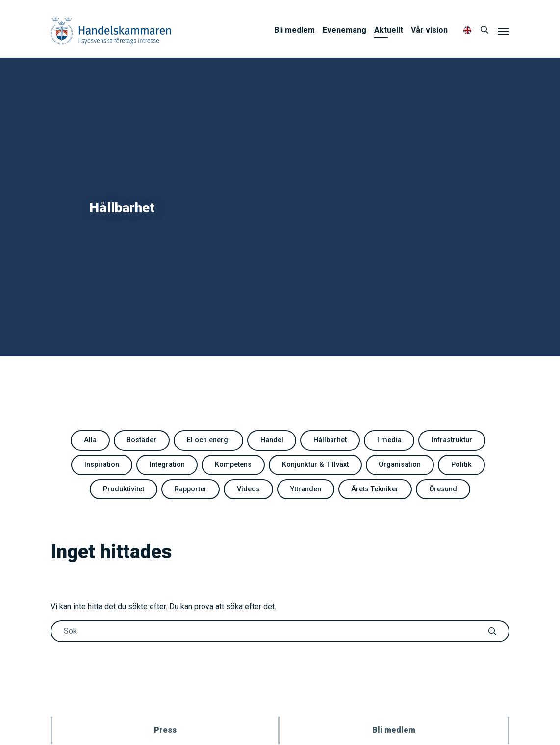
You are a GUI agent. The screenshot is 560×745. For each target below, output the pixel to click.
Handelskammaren (111, 31)
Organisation (400, 465)
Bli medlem (294, 30)
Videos (248, 489)
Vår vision (429, 30)
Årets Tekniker (375, 489)
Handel (272, 440)
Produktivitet (124, 489)
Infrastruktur (452, 440)
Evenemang (344, 30)
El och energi (208, 440)
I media (389, 440)
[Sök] (484, 30)
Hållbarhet (330, 440)
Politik (461, 465)
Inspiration (102, 465)
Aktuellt (389, 30)
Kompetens (233, 465)
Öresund (443, 489)
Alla (90, 440)
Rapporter (191, 489)
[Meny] (504, 31)
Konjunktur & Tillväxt (315, 465)
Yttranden (306, 489)
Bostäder (141, 440)
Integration (167, 465)
